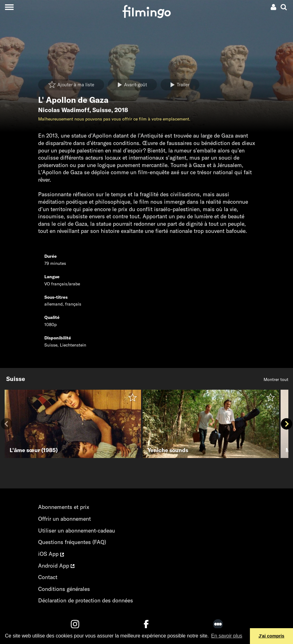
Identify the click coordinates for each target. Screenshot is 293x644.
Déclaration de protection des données (86, 600)
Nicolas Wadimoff (64, 110)
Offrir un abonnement (64, 519)
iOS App (51, 554)
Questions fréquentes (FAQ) (72, 542)
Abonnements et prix (64, 507)
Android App (56, 566)
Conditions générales (64, 589)
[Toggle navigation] (9, 7)
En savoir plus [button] (227, 636)
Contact (48, 577)
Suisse (102, 110)
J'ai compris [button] (271, 636)
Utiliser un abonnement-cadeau (77, 531)
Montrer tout (276, 379)
